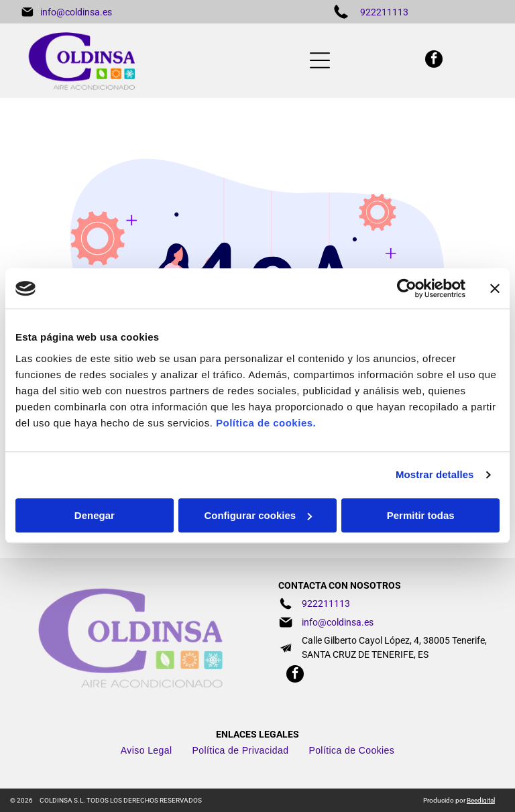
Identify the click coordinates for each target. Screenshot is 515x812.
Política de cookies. (266, 423)
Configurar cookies (258, 515)
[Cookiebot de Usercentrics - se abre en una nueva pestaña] (407, 289)
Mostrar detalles (435, 475)
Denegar (95, 515)
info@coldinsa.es (76, 12)
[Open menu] (320, 60)
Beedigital (481, 800)
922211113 (384, 12)
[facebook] (434, 61)
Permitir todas (421, 515)
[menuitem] (147, 750)
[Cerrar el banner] (495, 289)
